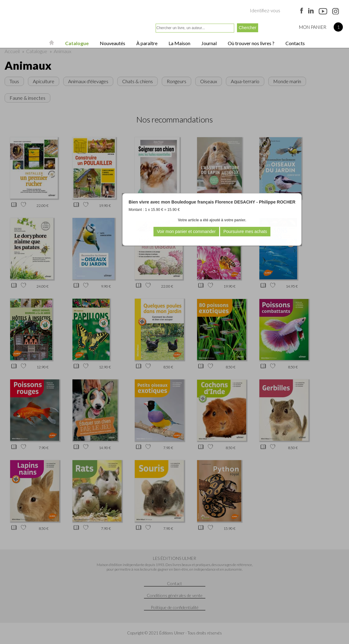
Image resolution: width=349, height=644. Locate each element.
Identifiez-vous (265, 10)
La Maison (179, 43)
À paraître (146, 43)
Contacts (295, 43)
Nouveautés (112, 43)
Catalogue (76, 43)
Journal (209, 43)
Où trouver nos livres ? (251, 43)
